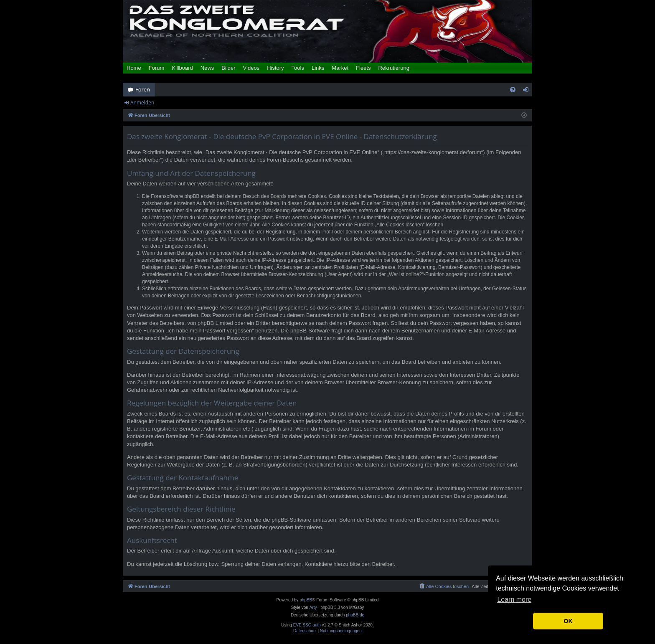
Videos (251, 68)
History (275, 68)
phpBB (306, 600)
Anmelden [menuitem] (528, 91)
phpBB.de (355, 615)
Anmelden (142, 103)
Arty (313, 607)
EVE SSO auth (307, 625)
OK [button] (568, 621)
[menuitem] (513, 90)
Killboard (182, 68)
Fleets (363, 68)
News (207, 68)
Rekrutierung (394, 68)
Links (318, 68)
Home (134, 68)
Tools (298, 68)
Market (340, 68)
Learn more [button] (514, 600)
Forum (157, 68)
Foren (143, 89)
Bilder (228, 68)
